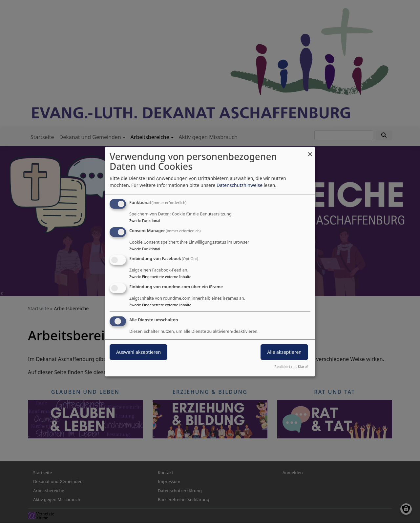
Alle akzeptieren (284, 352)
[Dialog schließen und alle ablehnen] (310, 151)
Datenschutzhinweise (240, 185)
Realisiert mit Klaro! (291, 366)
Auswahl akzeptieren (138, 352)
